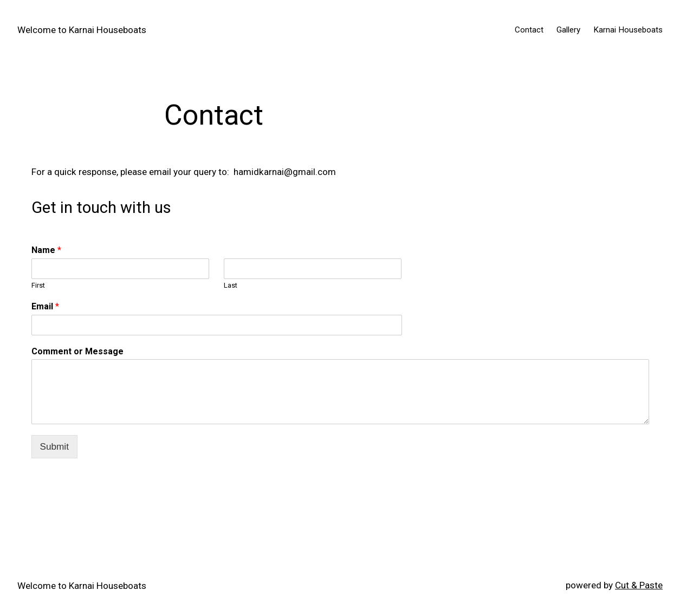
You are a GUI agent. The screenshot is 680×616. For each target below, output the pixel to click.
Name (46, 250)
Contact (529, 30)
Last (231, 285)
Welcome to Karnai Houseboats (82, 30)
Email (45, 306)
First (38, 285)
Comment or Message (77, 351)
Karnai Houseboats (628, 30)
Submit (54, 446)
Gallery (568, 30)
